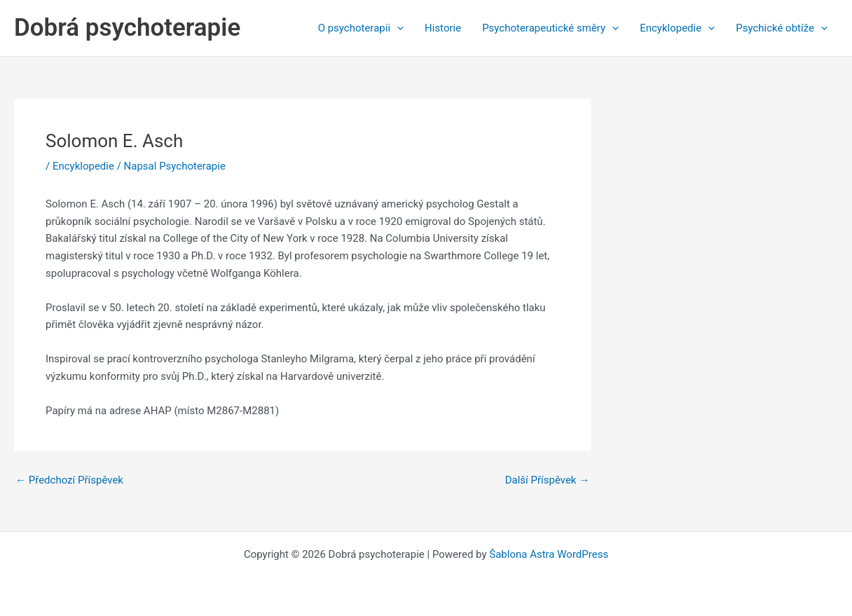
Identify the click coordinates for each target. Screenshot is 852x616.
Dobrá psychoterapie (127, 28)
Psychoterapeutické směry (550, 28)
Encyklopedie (677, 28)
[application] (397, 28)
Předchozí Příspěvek (69, 480)
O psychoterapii (361, 28)
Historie (443, 28)
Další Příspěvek (548, 480)
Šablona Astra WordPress (549, 554)
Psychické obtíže (782, 28)
